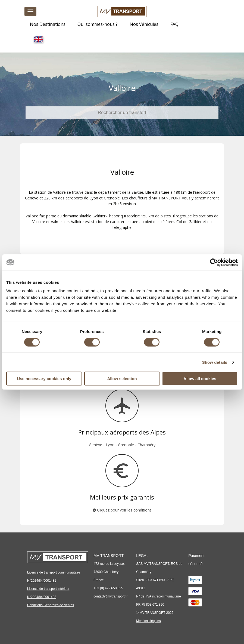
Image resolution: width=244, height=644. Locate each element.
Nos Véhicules (144, 24)
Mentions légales (148, 621)
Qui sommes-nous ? (98, 24)
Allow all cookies (200, 379)
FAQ (174, 24)
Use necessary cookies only (44, 379)
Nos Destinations (48, 24)
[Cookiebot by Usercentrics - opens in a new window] (214, 262)
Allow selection (122, 379)
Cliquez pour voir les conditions (122, 510)
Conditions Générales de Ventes (51, 605)
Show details (215, 362)
